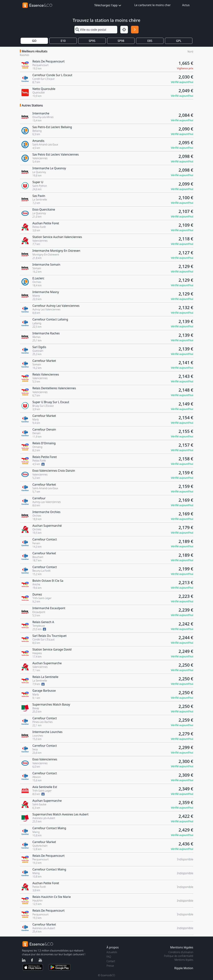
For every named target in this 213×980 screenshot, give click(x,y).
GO (34, 41)
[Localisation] (124, 30)
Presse (110, 966)
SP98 (121, 41)
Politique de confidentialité (179, 956)
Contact (111, 961)
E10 (63, 41)
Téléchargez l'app (108, 6)
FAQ (109, 957)
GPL (179, 41)
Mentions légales (184, 960)
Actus (186, 5)
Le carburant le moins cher (153, 5)
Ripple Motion (184, 968)
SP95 (92, 41)
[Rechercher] (135, 30)
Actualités (112, 952)
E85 (150, 41)
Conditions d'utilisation (181, 952)
